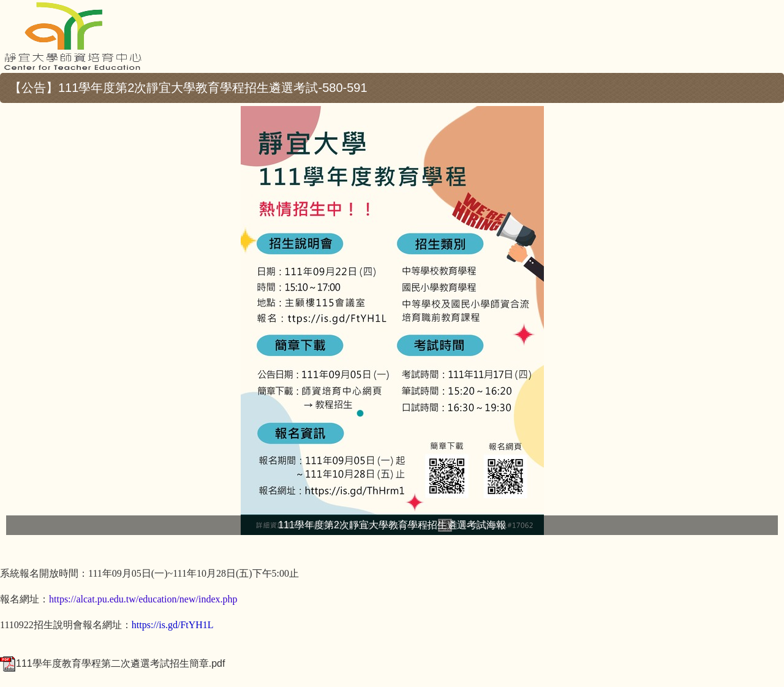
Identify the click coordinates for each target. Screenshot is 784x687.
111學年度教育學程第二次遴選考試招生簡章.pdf (112, 663)
